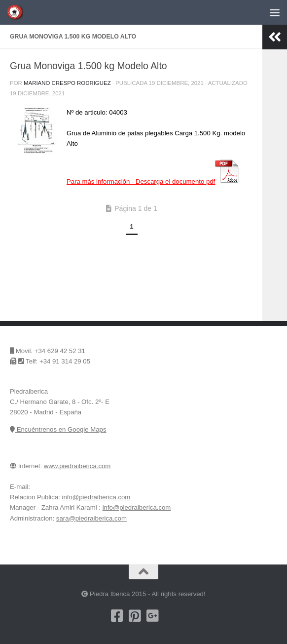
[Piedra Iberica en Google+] (152, 616)
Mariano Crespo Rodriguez (67, 83)
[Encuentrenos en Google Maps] (170, 616)
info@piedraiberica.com (96, 497)
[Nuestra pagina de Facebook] (117, 616)
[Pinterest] (135, 616)
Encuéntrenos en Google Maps (58, 429)
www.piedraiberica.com (77, 466)
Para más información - (153, 181)
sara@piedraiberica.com (91, 518)
